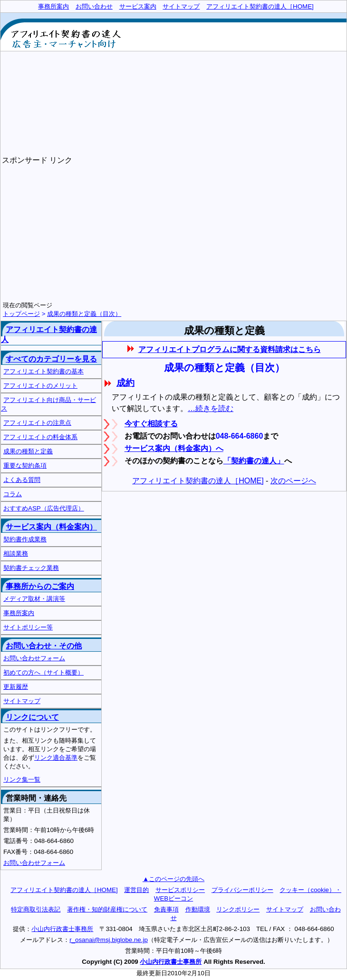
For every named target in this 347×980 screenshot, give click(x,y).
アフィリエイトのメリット (40, 386)
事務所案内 (19, 613)
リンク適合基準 (56, 758)
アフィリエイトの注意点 (37, 423)
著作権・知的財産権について (107, 909)
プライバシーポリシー (242, 890)
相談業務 (16, 554)
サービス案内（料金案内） (51, 527)
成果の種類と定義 (28, 451)
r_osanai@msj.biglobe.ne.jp (109, 940)
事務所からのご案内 (40, 586)
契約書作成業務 (25, 539)
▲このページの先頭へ (173, 879)
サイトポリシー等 (28, 627)
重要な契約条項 (25, 465)
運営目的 (136, 890)
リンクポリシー (238, 909)
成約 (125, 383)
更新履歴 (16, 687)
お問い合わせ (94, 6)
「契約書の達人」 (254, 461)
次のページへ (293, 481)
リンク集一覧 (22, 779)
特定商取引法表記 (36, 909)
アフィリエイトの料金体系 (40, 437)
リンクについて (32, 717)
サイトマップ (22, 701)
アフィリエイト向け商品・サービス (48, 404)
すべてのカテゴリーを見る (51, 359)
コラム (13, 494)
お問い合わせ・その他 (44, 646)
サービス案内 (138, 6)
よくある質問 (22, 480)
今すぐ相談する (151, 424)
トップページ (21, 314)
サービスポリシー (180, 890)
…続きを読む (211, 408)
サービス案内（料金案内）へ (174, 448)
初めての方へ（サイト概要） (43, 672)
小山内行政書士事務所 (62, 929)
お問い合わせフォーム (34, 658)
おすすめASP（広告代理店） (44, 508)
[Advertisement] (235, 89)
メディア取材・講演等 (34, 599)
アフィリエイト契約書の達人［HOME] (198, 481)
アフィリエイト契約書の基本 (43, 371)
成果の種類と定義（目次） (84, 314)
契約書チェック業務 (31, 568)
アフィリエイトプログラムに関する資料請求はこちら (230, 349)
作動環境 (198, 909)
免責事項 (166, 909)
